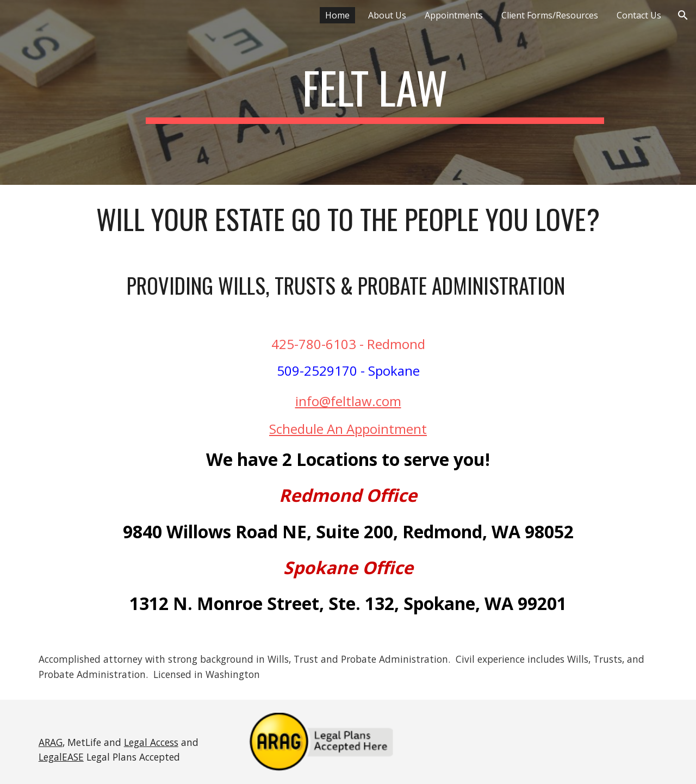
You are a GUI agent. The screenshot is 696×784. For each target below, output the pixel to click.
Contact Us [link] (639, 15)
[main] (375, 92)
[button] (683, 15)
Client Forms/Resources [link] (550, 15)
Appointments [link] (454, 15)
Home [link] (337, 15)
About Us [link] (387, 15)
